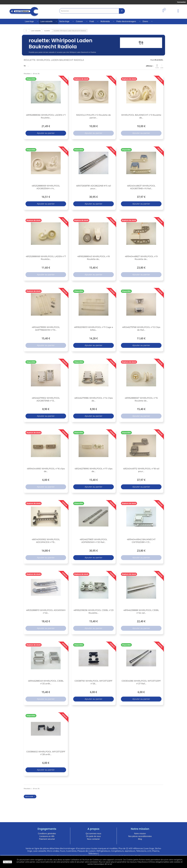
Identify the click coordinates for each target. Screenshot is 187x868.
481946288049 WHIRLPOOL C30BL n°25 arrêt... (46, 682)
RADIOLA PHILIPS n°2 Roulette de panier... (93, 116)
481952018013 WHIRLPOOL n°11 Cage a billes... (94, 329)
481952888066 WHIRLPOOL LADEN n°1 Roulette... (46, 116)
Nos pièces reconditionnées (140, 836)
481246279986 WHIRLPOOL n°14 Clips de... (93, 399)
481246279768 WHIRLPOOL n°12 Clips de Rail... (141, 329)
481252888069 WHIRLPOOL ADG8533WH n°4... (46, 187)
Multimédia (105, 21)
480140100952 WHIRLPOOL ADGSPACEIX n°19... (46, 541)
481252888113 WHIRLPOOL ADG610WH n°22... (46, 612)
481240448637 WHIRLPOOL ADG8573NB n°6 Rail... (141, 187)
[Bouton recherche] (122, 11)
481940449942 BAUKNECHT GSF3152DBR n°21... (141, 541)
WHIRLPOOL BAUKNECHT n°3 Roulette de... (141, 116)
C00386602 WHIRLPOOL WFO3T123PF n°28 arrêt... (46, 753)
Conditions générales (47, 834)
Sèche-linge (64, 21)
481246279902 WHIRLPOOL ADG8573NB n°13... (46, 399)
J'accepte (7, 862)
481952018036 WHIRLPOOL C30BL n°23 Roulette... (94, 612)
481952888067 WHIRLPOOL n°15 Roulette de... (141, 399)
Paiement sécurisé (47, 839)
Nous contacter (93, 839)
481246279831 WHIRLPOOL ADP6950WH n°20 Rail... (94, 541)
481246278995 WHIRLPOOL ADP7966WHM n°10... (46, 329)
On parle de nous (93, 836)
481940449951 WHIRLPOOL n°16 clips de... (46, 470)
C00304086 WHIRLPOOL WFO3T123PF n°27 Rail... (141, 682)
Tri (25, 66)
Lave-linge (29, 21)
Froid (92, 21)
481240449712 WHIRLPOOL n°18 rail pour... (141, 470)
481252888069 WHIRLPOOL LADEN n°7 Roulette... (46, 258)
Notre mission (140, 834)
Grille (157, 66)
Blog (140, 839)
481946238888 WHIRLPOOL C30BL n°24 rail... (141, 612)
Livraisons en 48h (47, 836)
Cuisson (79, 21)
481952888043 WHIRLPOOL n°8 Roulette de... (94, 258)
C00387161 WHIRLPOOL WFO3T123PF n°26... (93, 682)
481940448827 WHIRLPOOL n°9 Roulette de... (141, 258)
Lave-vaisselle (46, 21)
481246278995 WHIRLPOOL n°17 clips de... (93, 470)
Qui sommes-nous (93, 834)
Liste (162, 66)
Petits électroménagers (126, 21)
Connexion (181, 2)
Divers (145, 21)
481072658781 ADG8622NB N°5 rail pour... (94, 187)
